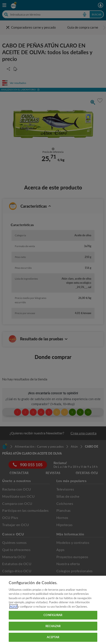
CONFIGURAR (53, 615)
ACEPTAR (53, 637)
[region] (53, 610)
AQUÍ (13, 607)
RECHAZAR (53, 626)
